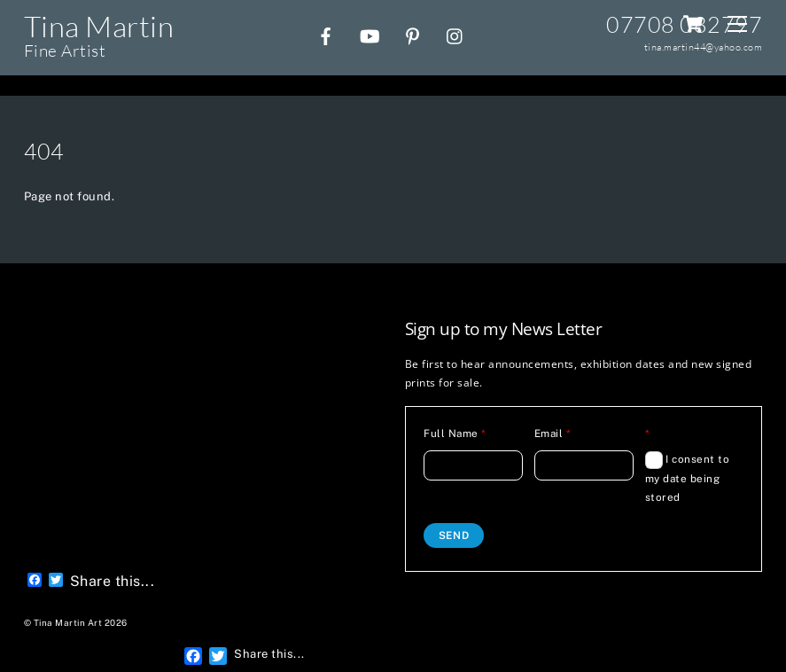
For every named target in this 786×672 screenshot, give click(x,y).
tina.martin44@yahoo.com (704, 47)
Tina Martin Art (68, 623)
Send (454, 535)
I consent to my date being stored (688, 477)
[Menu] (737, 24)
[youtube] (370, 34)
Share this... (113, 582)
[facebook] (326, 34)
